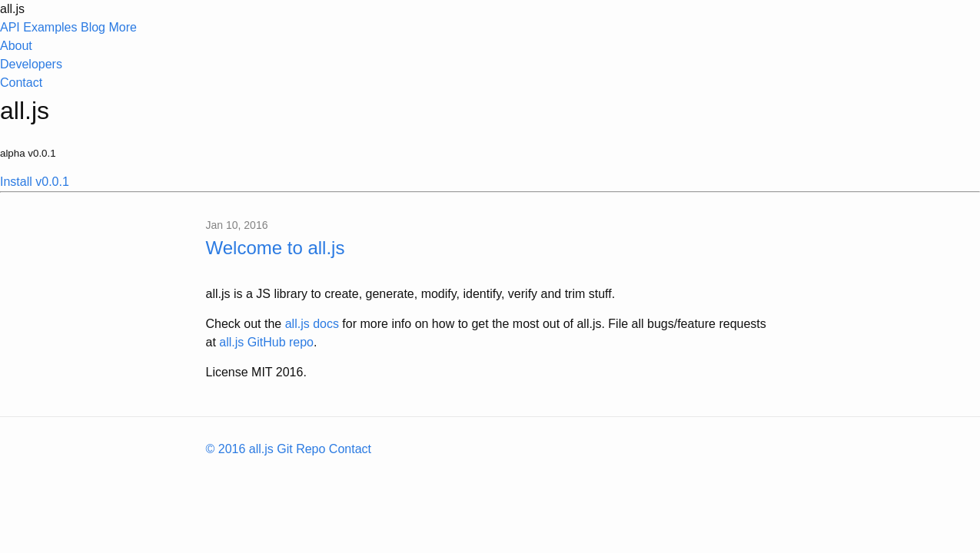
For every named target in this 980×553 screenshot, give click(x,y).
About (16, 46)
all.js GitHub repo (266, 342)
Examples (50, 27)
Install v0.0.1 (35, 182)
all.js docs (312, 324)
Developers (31, 64)
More (490, 56)
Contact (21, 83)
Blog (93, 27)
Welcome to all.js (276, 248)
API (10, 27)
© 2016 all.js (240, 449)
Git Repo (301, 449)
